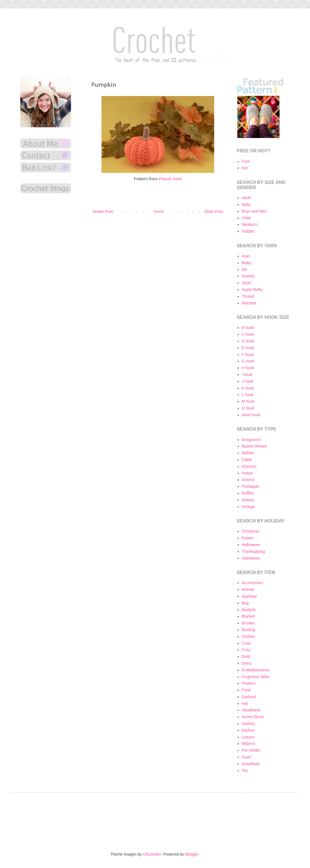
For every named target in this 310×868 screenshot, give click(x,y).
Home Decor (253, 717)
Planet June (170, 179)
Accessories (252, 583)
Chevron (249, 466)
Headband (251, 710)
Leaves (248, 737)
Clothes (248, 636)
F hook (248, 355)
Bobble (248, 453)
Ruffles (248, 493)
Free (246, 161)
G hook (248, 361)
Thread (248, 296)
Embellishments (256, 670)
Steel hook (251, 415)
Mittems (249, 744)
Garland (249, 697)
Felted (247, 473)
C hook (248, 334)
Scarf (246, 757)
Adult (246, 198)
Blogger (192, 854)
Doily (246, 656)
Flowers (249, 683)
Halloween (251, 545)
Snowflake (251, 764)
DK (244, 270)
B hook (248, 328)
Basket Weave (254, 446)
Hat (245, 704)
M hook (248, 401)
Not (245, 168)
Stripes (248, 500)
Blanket (248, 616)
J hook (248, 381)
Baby (246, 204)
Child (246, 218)
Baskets (249, 610)
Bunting (248, 630)
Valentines (251, 558)
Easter (247, 538)
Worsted (249, 303)
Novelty (248, 276)
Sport (246, 283)
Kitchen (248, 730)
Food (246, 690)
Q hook (248, 408)
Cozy (246, 650)
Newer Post (103, 212)
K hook (248, 388)
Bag (245, 603)
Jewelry (248, 724)
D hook (248, 341)
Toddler (248, 231)
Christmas (251, 531)
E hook (248, 348)
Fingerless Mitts (256, 677)
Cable (247, 460)
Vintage (248, 507)
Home (159, 212)
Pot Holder (251, 750)
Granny (248, 480)
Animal (248, 589)
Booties (248, 623)
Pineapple (251, 486)
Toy (245, 771)
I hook (247, 375)
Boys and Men (254, 211)
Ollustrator (152, 854)
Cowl (246, 643)
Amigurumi (251, 440)
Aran (246, 256)
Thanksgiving (253, 551)
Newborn (250, 224)
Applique (250, 596)
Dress (247, 663)
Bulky (247, 263)
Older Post (214, 212)
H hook (248, 368)
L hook (248, 395)
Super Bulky (252, 290)
